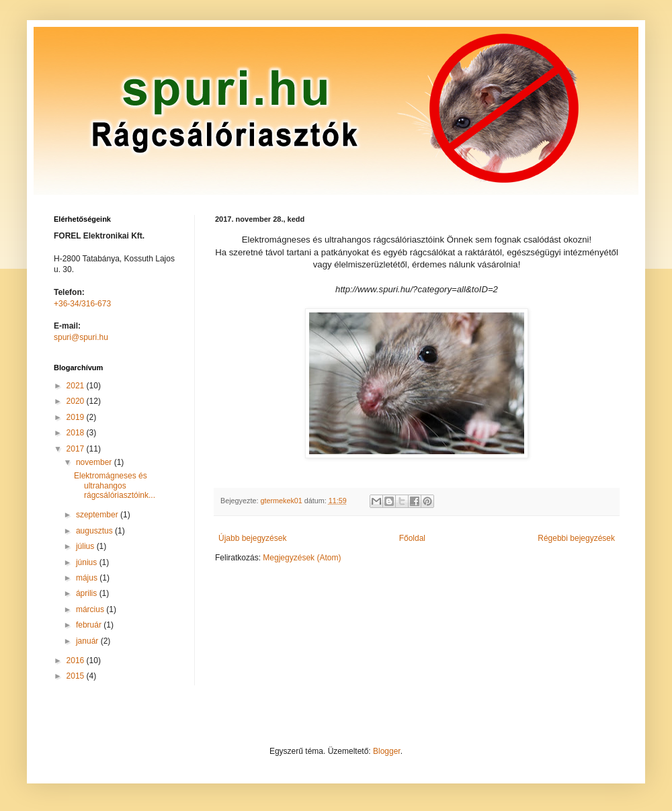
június (88, 562)
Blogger (387, 751)
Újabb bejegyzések (252, 538)
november (95, 462)
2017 (77, 449)
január (88, 641)
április (88, 593)
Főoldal (412, 538)
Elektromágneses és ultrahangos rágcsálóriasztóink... (115, 485)
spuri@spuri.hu (81, 337)
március (91, 609)
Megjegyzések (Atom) (302, 558)
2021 (77, 386)
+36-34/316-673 (82, 304)
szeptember (98, 515)
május (88, 578)
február (90, 625)
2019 (77, 417)
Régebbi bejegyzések (576, 538)
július (86, 546)
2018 (77, 433)
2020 (77, 401)
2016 (77, 660)
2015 (77, 676)
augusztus (95, 531)
